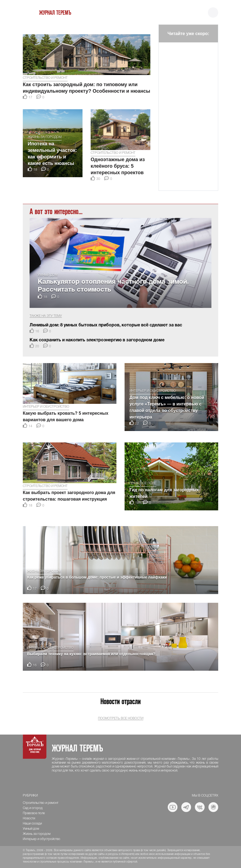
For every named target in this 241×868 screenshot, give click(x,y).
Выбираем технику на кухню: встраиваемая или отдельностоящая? (91, 654)
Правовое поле (143, 483)
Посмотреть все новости (121, 718)
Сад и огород (33, 808)
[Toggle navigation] (213, 13)
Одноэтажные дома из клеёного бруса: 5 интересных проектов (118, 166)
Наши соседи (32, 824)
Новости (29, 818)
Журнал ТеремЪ (55, 13)
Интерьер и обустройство (46, 407)
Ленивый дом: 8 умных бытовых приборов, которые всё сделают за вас (106, 325)
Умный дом (48, 275)
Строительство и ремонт (45, 78)
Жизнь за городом (45, 137)
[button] (27, 27)
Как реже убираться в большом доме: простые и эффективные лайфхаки (97, 577)
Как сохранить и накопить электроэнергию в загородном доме (97, 340)
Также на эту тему (46, 316)
